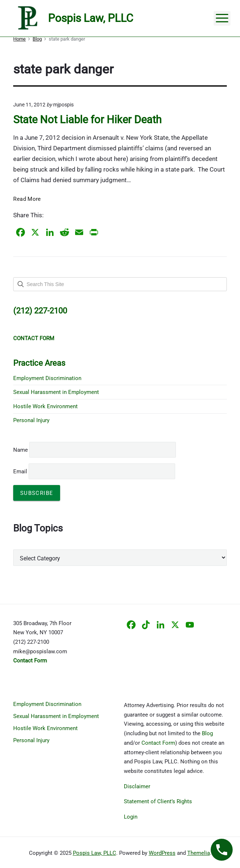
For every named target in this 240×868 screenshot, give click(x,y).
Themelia (199, 853)
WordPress (162, 853)
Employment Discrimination (47, 378)
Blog (207, 733)
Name (21, 450)
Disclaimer (137, 786)
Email (94, 471)
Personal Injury (31, 420)
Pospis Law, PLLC (95, 853)
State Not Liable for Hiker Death (87, 120)
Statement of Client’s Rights (158, 801)
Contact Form (158, 743)
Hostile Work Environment (45, 406)
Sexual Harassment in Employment (56, 392)
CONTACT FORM (34, 338)
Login (131, 817)
